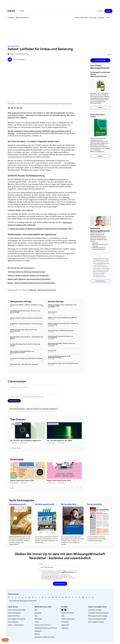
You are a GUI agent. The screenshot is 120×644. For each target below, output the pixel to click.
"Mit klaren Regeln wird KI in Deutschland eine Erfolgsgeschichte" (62, 306)
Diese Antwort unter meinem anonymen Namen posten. (27, 397)
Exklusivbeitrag (16, 424)
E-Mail (41, 564)
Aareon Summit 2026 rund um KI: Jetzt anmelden (63, 363)
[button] (22, 11)
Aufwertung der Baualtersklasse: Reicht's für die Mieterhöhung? (25, 312)
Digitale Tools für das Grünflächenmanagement (62, 318)
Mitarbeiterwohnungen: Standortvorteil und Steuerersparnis (24, 330)
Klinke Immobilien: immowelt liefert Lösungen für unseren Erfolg (63, 324)
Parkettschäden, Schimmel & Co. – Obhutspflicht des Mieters (27, 338)
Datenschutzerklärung (99, 263)
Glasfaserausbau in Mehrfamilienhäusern (61, 331)
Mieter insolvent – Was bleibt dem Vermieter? (24, 364)
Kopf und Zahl (52, 312)
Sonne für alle (52, 351)
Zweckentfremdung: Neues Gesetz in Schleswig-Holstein (25, 345)
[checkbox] (9, 397)
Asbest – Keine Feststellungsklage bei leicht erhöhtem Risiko (31, 283)
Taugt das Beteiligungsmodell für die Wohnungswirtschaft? (59, 357)
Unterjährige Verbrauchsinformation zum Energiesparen (61, 337)
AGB (96, 260)
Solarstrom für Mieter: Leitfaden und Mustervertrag (26, 305)
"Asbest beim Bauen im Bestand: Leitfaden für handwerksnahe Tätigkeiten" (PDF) (40, 229)
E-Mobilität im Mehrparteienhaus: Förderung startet (26, 324)
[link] (11, 18)
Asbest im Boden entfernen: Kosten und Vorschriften (28, 276)
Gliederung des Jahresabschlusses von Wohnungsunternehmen (22, 352)
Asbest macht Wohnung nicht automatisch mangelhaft (29, 279)
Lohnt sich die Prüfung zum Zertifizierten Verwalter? (26, 359)
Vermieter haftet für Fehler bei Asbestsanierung (26, 272)
